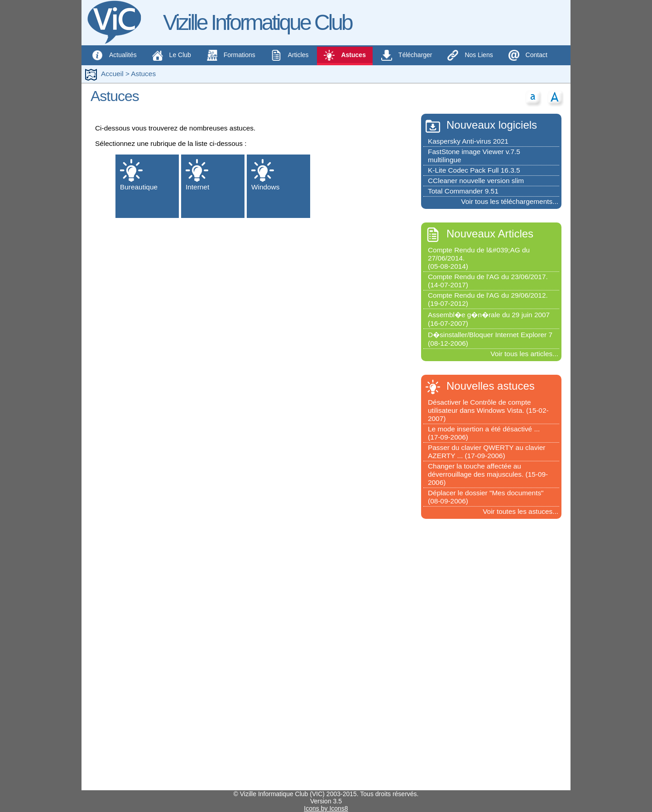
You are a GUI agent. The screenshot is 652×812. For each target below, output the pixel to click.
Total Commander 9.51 (463, 191)
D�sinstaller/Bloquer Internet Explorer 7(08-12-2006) (490, 339)
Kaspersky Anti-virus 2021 (468, 141)
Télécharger (407, 55)
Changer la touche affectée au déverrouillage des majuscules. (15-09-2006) (488, 474)
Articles (290, 55)
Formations (231, 55)
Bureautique (139, 175)
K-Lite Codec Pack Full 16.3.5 (474, 170)
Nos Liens (470, 55)
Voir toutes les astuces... (520, 511)
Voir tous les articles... (524, 354)
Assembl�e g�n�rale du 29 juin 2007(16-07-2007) (489, 319)
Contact (528, 55)
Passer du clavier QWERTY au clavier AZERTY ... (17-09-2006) (487, 452)
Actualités (114, 55)
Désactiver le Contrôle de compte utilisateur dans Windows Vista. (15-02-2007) (488, 410)
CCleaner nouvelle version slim (476, 181)
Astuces (345, 55)
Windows (265, 175)
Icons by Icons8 (326, 808)
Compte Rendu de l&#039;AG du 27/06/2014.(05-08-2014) (479, 258)
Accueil (112, 74)
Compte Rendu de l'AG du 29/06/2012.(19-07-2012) (488, 299)
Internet (197, 175)
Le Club (173, 55)
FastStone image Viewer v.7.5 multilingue (474, 156)
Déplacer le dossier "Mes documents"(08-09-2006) (486, 497)
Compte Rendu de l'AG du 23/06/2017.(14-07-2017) (488, 281)
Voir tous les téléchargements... (510, 201)
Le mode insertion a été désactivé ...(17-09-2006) (484, 433)
